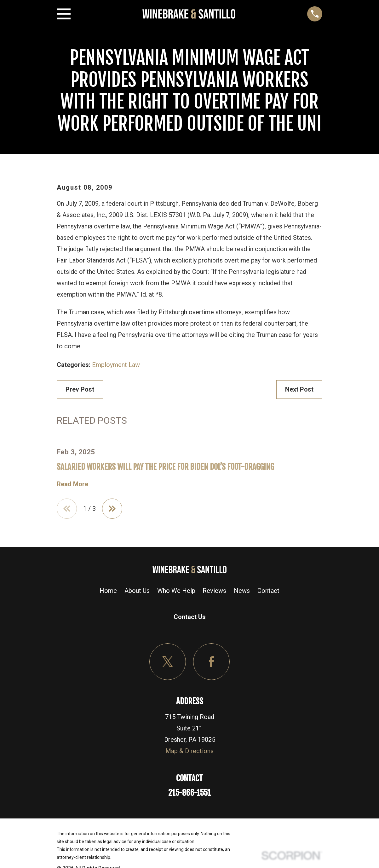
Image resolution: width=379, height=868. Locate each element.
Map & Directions (189, 751)
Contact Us (190, 617)
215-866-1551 (189, 793)
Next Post (299, 389)
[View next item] (112, 509)
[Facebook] (211, 662)
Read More (72, 484)
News (242, 591)
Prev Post (80, 389)
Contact (268, 591)
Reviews (214, 591)
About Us (137, 591)
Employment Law (116, 365)
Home (108, 591)
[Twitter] (168, 662)
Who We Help (176, 591)
